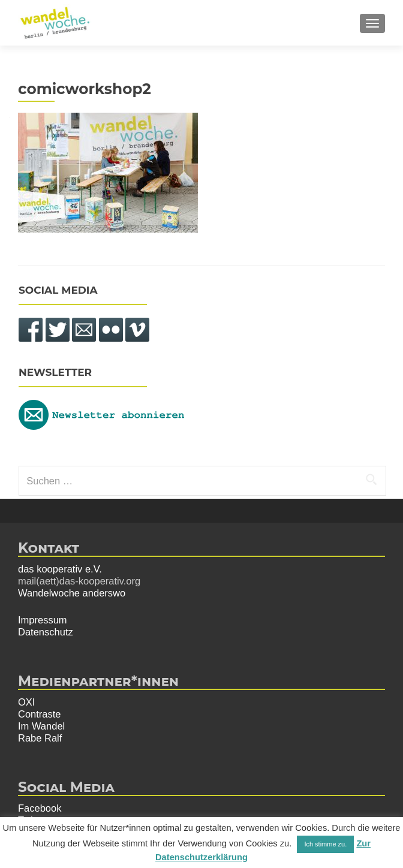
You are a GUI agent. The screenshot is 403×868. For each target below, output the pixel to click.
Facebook (40, 808)
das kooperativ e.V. (60, 569)
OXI (26, 702)
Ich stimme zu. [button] (325, 844)
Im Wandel (41, 726)
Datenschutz (46, 632)
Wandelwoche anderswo (72, 593)
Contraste (40, 714)
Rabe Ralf (40, 738)
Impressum (43, 620)
